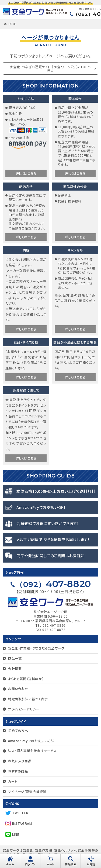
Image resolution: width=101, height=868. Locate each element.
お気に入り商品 (20, 761)
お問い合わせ (18, 689)
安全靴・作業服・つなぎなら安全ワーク (36, 648)
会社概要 (15, 668)
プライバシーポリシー (24, 709)
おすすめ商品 (18, 771)
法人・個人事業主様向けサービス (32, 751)
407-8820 (53, 584)
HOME (13, 24)
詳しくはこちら (26, 173)
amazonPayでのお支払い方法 (31, 741)
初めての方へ (18, 730)
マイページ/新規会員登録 (27, 791)
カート (13, 781)
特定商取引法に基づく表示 (28, 699)
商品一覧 (15, 658)
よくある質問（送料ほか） (26, 679)
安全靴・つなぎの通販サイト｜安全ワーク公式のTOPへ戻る (50, 68)
